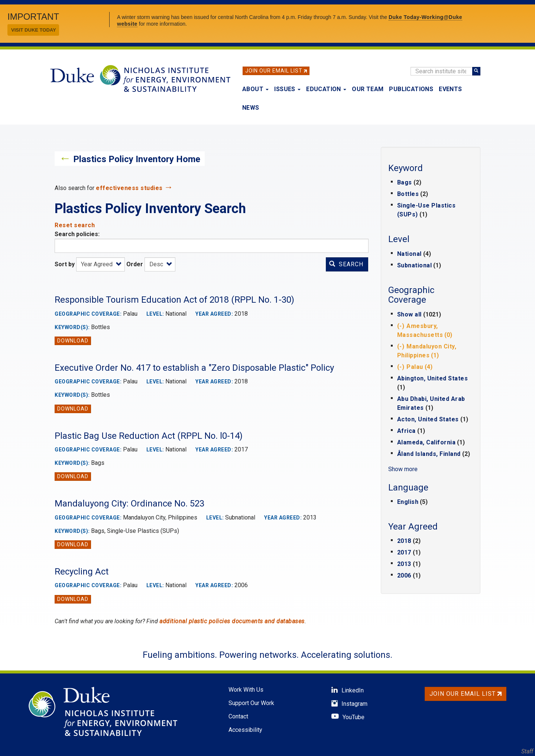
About (255, 89)
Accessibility (245, 730)
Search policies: (77, 234)
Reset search (75, 225)
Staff (527, 751)
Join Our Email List (274, 71)
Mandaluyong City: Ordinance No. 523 (129, 504)
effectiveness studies (129, 188)
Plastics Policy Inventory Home (137, 159)
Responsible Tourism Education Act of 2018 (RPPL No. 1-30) (174, 300)
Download (73, 341)
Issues (287, 89)
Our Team (368, 89)
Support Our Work (251, 703)
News (251, 108)
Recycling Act (82, 572)
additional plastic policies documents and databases (232, 621)
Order (135, 264)
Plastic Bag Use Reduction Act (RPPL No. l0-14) (149, 436)
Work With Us (246, 690)
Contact (238, 716)
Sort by (65, 264)
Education (326, 89)
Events (450, 89)
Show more (403, 469)
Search (346, 264)
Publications (411, 89)
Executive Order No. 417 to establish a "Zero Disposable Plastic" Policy (194, 368)
